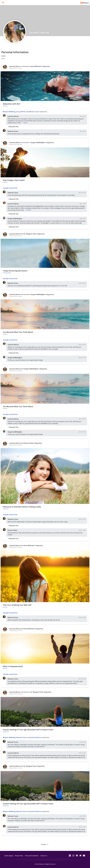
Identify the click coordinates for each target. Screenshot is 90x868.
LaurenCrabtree (15, 66)
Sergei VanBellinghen (38, 142)
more (26, 123)
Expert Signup (9, 856)
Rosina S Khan (29, 443)
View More (44, 844)
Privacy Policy (19, 856)
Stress (6, 106)
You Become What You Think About (18, 332)
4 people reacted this (10, 188)
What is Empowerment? (13, 666)
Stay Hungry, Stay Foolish (14, 180)
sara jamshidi (21, 112)
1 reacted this (13, 199)
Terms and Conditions (32, 856)
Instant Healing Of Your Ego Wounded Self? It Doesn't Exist (28, 730)
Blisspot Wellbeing (9, 112)
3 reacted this (13, 539)
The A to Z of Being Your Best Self (17, 605)
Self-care (7, 509)
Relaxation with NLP (12, 104)
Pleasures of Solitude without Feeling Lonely (22, 507)
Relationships (8, 273)
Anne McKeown (36, 66)
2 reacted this (13, 127)
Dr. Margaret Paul (30, 234)
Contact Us (44, 856)
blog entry (46, 66)
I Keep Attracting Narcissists (15, 271)
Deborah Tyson (34, 112)
